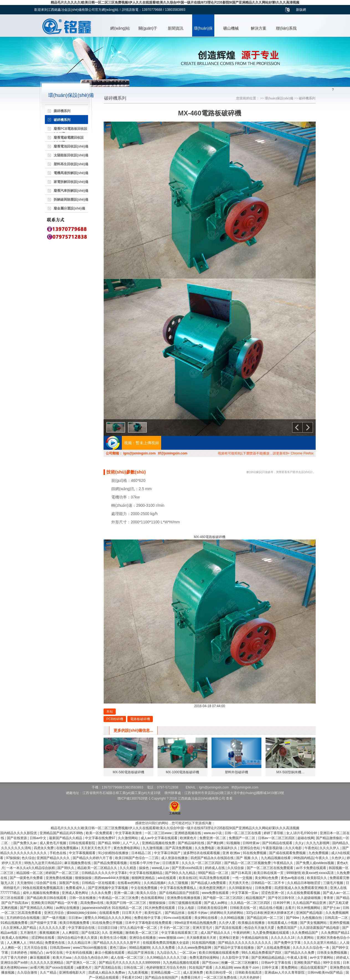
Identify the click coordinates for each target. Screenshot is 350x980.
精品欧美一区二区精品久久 (98, 868)
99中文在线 (332, 963)
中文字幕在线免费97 (101, 838)
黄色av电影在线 (293, 878)
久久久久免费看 (164, 948)
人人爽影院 (71, 933)
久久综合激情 (28, 973)
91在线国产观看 (201, 968)
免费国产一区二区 (242, 838)
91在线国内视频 (204, 943)
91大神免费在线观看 (160, 908)
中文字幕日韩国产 (168, 853)
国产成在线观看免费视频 (288, 853)
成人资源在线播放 (175, 858)
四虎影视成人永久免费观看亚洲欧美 (301, 888)
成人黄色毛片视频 (53, 843)
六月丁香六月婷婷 (14, 958)
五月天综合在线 (36, 948)
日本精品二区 (142, 853)
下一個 (308, 427)
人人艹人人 (131, 843)
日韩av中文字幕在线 (277, 963)
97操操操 (13, 858)
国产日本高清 (242, 873)
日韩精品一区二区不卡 (268, 883)
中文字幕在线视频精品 (146, 873)
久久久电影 (294, 848)
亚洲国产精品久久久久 (54, 858)
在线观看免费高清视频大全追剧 (166, 943)
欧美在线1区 (188, 878)
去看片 (290, 908)
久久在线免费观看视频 (304, 893)
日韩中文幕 (270, 968)
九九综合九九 (167, 953)
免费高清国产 (287, 928)
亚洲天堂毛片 (203, 928)
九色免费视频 (319, 853)
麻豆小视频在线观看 (110, 953)
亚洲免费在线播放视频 (184, 898)
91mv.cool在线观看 (178, 918)
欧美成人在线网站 (16, 938)
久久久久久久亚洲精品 (47, 963)
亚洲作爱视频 (339, 923)
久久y (300, 843)
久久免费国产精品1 (335, 933)
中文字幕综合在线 (82, 928)
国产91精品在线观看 (278, 843)
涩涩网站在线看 (43, 938)
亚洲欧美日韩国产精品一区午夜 (55, 903)
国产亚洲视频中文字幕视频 (108, 888)
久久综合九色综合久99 (92, 958)
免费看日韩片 (191, 978)
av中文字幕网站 (322, 958)
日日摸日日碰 (108, 928)
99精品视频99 (139, 948)
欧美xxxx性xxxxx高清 (318, 873)
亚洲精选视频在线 (188, 833)
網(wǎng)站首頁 (120, 31)
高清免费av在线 (92, 903)
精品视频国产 (256, 898)
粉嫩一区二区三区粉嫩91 (240, 963)
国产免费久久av (25, 843)
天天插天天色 (239, 883)
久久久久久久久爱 (52, 928)
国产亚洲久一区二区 (82, 963)
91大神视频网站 (309, 908)
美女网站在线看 (206, 918)
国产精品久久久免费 (300, 953)
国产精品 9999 (109, 843)
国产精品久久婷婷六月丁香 (93, 858)
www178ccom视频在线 (90, 948)
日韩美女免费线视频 (332, 953)
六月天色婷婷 (250, 978)
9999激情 (293, 873)
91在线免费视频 (255, 853)
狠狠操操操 (84, 878)
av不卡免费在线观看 (312, 868)
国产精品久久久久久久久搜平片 (117, 943)
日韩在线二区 (134, 968)
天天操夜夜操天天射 (202, 938)
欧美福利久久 (228, 848)
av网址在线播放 (68, 908)
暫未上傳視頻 (147, 443)
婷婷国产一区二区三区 (62, 873)
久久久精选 (128, 868)
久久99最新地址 (241, 888)
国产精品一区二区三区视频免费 (248, 863)
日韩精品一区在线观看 (99, 883)
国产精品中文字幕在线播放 (234, 948)
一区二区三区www (159, 833)
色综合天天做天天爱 (260, 928)
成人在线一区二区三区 (128, 958)
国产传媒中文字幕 (44, 923)
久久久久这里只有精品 (321, 943)
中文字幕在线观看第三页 (180, 933)
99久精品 (36, 943)
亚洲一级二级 (124, 893)
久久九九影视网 (318, 843)
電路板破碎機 (140, 719)
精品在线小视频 (271, 908)
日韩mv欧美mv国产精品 (325, 973)
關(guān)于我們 (148, 31)
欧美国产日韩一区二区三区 (127, 903)
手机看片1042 (132, 978)
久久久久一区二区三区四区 (202, 863)
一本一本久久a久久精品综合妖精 (31, 868)
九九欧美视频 (138, 973)
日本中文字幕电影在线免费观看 (149, 923)
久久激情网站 (128, 838)
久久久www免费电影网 (195, 948)
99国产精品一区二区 (214, 873)
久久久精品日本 (80, 943)
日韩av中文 (38, 838)
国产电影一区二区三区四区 (223, 898)
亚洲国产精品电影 (310, 913)
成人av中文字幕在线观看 (159, 838)
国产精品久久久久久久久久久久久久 (245, 943)
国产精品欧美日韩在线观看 (47, 898)
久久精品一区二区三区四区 (251, 903)
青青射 (329, 898)
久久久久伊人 (330, 848)
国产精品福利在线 (191, 843)
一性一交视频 (243, 878)
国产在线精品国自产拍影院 (180, 893)
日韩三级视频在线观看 (185, 903)
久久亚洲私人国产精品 (20, 928)
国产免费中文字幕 (288, 943)
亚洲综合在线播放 (143, 938)
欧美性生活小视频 (114, 938)
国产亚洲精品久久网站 (37, 908)
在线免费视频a (68, 848)
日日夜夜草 (171, 863)
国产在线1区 (91, 933)
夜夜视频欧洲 (50, 933)
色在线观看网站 (153, 898)
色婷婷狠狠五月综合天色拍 (167, 968)
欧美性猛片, (154, 913)
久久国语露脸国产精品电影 (320, 928)
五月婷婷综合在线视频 (23, 918)
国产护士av (332, 908)
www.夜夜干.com (247, 968)
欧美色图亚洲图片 (213, 888)
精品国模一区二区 (30, 873)
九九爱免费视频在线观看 (271, 933)
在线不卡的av (198, 913)
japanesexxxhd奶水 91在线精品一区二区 (113, 908)
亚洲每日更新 (229, 938)
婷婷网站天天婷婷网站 (227, 913)
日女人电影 (186, 908)
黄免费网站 (290, 968)
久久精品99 (224, 968)
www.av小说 (213, 833)
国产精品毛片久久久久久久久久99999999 (130, 963)
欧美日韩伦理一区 (219, 973)
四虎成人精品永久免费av (107, 973)
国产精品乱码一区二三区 (265, 918)
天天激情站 (26, 883)
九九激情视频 (153, 848)
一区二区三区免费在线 (221, 978)
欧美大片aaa (62, 958)
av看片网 (37, 968)
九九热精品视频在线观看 (182, 963)
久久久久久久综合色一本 (311, 948)
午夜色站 (311, 848)
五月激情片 (29, 933)
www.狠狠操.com (171, 938)
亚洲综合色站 (250, 848)
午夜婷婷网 (242, 933)
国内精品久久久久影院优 (19, 833)
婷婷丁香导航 (274, 833)
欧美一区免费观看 (100, 833)
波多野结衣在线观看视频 (202, 853)
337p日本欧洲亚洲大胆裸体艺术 (270, 913)
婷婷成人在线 (215, 868)
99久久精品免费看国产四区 (262, 953)
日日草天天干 (132, 913)
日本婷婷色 (19, 953)
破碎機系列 (307, 98)
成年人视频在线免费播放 (41, 893)
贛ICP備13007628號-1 (134, 798)
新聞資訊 (176, 28)
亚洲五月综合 (54, 913)
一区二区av (188, 953)
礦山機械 (231, 28)
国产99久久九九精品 (181, 873)
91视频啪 (234, 843)
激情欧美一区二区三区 (142, 933)
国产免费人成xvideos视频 (315, 863)
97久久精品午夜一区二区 (139, 928)
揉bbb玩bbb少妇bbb (82, 913)
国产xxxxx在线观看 (60, 968)
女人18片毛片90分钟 (302, 833)
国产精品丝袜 (175, 913)
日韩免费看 (264, 888)
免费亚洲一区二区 (213, 838)
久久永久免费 (101, 893)
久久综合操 (236, 868)
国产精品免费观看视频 (111, 863)
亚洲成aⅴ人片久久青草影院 (285, 973)
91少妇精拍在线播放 (114, 853)
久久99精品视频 (233, 918)
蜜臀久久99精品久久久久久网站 (108, 918)
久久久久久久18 (283, 938)
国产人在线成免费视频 (274, 948)
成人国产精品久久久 (216, 933)
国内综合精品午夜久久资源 (78, 938)
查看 (229, 798)
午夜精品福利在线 (255, 938)
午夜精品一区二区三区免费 (119, 898)
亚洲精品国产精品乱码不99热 (62, 833)
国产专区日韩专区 (282, 898)
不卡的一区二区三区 (175, 928)
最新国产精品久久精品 (66, 838)
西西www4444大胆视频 (112, 878)
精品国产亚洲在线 (141, 953)
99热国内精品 (304, 858)
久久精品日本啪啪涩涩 (304, 883)
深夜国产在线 (69, 883)
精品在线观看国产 (314, 968)
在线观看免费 (110, 913)
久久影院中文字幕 (236, 958)
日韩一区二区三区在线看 (243, 833)
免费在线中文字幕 (148, 918)
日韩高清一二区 (337, 918)
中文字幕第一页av (245, 893)
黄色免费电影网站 (127, 848)
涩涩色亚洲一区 (273, 893)
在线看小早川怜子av (145, 863)
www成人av (161, 868)
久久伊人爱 (227, 923)
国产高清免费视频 (179, 848)
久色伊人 (338, 858)
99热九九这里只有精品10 (43, 863)
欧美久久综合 (147, 893)
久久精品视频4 (155, 883)
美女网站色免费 (267, 878)
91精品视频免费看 (15, 923)
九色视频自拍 (312, 918)
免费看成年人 (76, 888)
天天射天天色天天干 (96, 848)
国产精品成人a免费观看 (209, 883)
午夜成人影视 (298, 958)
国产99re (293, 918)
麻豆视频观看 (40, 958)
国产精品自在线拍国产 (162, 978)
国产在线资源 (17, 838)
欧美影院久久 (317, 878)
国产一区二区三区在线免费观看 (270, 868)
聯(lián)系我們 (286, 31)
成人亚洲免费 (193, 973)
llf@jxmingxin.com (173, 453)
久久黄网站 (306, 938)
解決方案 (259, 28)
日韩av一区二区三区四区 (277, 838)
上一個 (297, 427)
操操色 (144, 868)
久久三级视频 (178, 883)
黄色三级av (119, 948)
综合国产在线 (47, 883)
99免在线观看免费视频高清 (43, 888)
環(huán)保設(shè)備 (203, 31)
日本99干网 (282, 903)
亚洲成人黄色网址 (75, 893)
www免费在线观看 (216, 893)
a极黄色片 (84, 968)
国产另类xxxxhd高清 (187, 868)
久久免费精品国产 (305, 933)
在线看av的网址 (130, 883)
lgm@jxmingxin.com (139, 453)
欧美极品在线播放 (252, 923)
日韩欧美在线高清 (249, 973)
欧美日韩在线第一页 (269, 873)
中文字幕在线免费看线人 (179, 888)
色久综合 (28, 858)
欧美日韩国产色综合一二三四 (137, 858)
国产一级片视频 (54, 918)
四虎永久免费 (44, 848)
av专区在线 (55, 953)
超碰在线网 (306, 838)
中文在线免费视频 (144, 888)
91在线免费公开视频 (108, 923)
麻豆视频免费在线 (78, 863)
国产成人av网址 (216, 903)
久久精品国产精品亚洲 (310, 903)
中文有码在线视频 (79, 953)
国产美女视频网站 (314, 923)
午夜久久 (322, 858)
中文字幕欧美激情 (129, 833)
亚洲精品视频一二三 (166, 973)
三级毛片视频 (334, 883)
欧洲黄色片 (189, 838)
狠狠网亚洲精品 (144, 878)
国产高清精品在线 (108, 968)
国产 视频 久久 (248, 858)
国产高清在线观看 (229, 928)
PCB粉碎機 (115, 719)
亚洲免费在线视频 (59, 878)
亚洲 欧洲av (232, 853)
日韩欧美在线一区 (244, 908)
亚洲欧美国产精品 (307, 963)
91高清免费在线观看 (215, 878)
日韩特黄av (251, 843)
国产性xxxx (211, 963)
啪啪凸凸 (37, 953)
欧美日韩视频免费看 (75, 923)
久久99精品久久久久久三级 (167, 958)
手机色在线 (58, 853)
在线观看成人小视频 (283, 923)
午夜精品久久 (284, 863)
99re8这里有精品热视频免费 (196, 923)
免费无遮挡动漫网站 (205, 958)
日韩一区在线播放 (83, 898)
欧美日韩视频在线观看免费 (219, 953)
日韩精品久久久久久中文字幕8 (104, 873)
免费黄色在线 (55, 943)
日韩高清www (61, 948)
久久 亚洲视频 (113, 933)
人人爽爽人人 (17, 943)
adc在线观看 (167, 878)
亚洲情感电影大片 (73, 973)
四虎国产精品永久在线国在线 (213, 858)
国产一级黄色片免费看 (27, 878)
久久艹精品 (49, 973)
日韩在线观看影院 (82, 843)
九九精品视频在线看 (276, 858)
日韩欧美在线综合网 (213, 908)
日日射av (76, 918)
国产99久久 (66, 868)
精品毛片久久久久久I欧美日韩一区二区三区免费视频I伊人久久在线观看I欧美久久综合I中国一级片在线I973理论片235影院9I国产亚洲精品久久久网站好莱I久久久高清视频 (175, 2)
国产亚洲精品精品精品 (268, 958)
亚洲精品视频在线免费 (159, 843)
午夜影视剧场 (273, 848)
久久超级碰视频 (309, 898)
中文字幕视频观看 (83, 853)
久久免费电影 (205, 848)
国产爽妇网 (216, 843)
